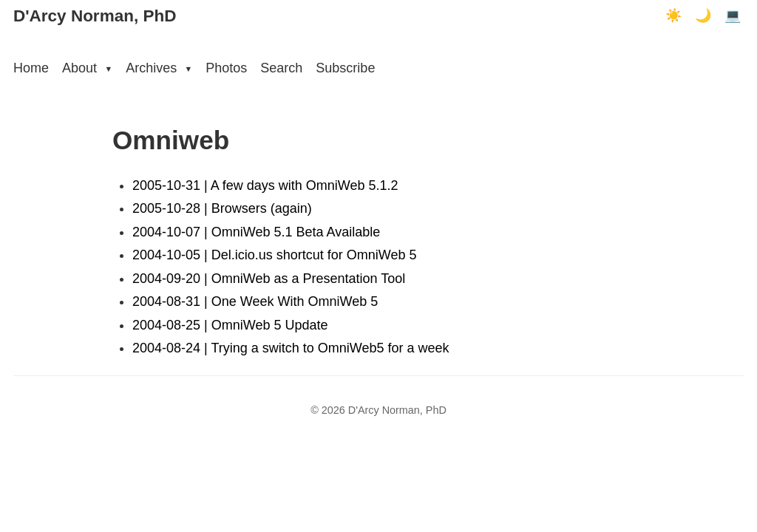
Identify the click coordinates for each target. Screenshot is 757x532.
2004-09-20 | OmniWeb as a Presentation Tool (269, 279)
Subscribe (345, 68)
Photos (226, 68)
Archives (159, 68)
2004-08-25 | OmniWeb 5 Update (230, 325)
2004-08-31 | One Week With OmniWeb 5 (255, 301)
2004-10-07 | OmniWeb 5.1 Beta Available (256, 232)
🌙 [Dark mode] (703, 16)
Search (281, 68)
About (87, 68)
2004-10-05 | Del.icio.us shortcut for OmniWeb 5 (275, 255)
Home (31, 68)
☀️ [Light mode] (673, 16)
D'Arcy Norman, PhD (95, 16)
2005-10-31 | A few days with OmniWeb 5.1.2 (265, 185)
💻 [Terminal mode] (733, 16)
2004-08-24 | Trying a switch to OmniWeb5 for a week (291, 348)
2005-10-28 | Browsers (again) (222, 208)
